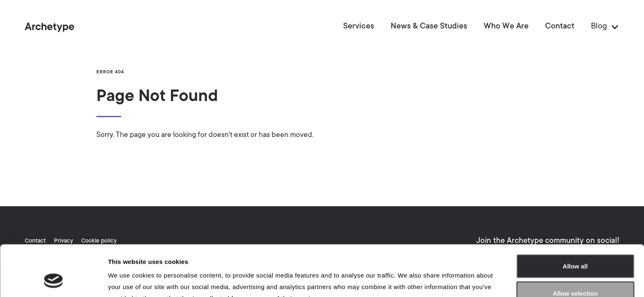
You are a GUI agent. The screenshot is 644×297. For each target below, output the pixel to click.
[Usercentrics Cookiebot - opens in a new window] (53, 281)
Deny (575, 275)
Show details (432, 281)
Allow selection (575, 248)
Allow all (575, 221)
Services (359, 27)
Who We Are (506, 27)
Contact (560, 27)
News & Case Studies (429, 27)
